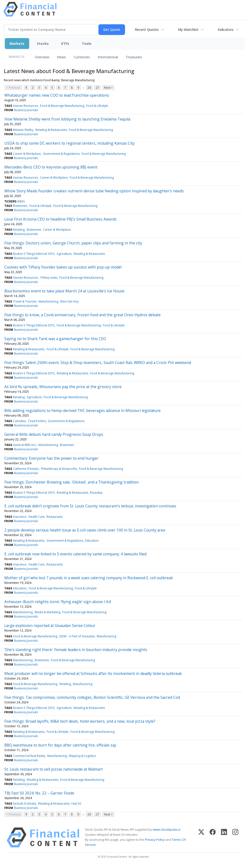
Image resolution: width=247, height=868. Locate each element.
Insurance (20, 517)
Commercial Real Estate (29, 756)
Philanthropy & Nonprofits (59, 469)
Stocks (43, 44)
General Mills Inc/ (25, 445)
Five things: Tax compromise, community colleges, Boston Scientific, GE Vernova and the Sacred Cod (92, 697)
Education (92, 541)
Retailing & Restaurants (51, 130)
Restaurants (55, 517)
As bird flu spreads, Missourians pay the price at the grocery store (63, 387)
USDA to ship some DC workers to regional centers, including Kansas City (69, 143)
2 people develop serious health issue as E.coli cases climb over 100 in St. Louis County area (85, 530)
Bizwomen (20, 206)
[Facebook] (213, 838)
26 (89, 88)
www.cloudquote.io (167, 829)
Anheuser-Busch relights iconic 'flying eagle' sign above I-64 (58, 602)
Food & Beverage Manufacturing (62, 106)
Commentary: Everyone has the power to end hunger (51, 458)
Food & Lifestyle (97, 106)
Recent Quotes (147, 30)
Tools (87, 44)
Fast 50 (76, 804)
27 (97, 88)
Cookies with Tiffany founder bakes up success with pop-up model (63, 267)
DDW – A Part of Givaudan (77, 636)
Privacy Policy (155, 840)
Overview (42, 57)
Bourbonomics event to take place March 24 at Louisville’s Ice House (64, 291)
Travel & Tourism (25, 301)
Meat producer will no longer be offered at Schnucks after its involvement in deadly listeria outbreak (93, 673)
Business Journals (26, 110)
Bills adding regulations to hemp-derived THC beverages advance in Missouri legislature (82, 410)
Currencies (82, 57)
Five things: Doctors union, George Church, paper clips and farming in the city (73, 243)
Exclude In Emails (24, 804)
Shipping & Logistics (82, 756)
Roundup (96, 493)
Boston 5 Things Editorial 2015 (34, 254)
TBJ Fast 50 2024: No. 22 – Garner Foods (39, 793)
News (61, 57)
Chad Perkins (37, 421)
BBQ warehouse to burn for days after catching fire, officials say (60, 745)
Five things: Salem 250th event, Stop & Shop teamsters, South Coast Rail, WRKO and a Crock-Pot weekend (98, 363)
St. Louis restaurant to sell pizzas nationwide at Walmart (54, 769)
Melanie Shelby (23, 130)
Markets (17, 44)
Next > (108, 88)
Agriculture (64, 254)
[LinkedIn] (224, 838)
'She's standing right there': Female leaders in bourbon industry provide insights (76, 650)
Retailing (19, 230)
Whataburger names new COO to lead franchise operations (57, 95)
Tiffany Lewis (49, 278)
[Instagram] (235, 838)
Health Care (37, 517)
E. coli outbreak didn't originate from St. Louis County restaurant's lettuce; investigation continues (90, 506)
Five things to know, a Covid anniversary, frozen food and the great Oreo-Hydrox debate (82, 315)
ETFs (65, 44)
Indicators (226, 30)
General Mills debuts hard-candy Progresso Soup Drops (54, 434)
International (108, 57)
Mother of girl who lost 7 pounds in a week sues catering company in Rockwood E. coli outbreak (89, 578)
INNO (21, 201)
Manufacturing (48, 301)
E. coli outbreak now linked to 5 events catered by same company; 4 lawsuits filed (75, 554)
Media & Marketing (48, 612)
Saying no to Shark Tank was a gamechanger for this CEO (55, 339)
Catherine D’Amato (26, 469)
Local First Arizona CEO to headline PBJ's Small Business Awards (60, 219)
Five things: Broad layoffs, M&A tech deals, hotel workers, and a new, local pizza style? (80, 721)
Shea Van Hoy (69, 301)
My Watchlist (188, 30)
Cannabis (19, 421)
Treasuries (134, 57)
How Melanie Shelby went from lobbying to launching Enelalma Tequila (67, 119)
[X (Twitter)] (201, 838)
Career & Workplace (27, 154)
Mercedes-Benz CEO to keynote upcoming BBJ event (51, 167)
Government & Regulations (61, 154)
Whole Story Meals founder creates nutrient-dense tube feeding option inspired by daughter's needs (94, 191)
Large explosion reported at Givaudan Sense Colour (50, 626)
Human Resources (25, 106)
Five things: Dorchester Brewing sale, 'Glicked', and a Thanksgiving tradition (72, 482)
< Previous (13, 88)
